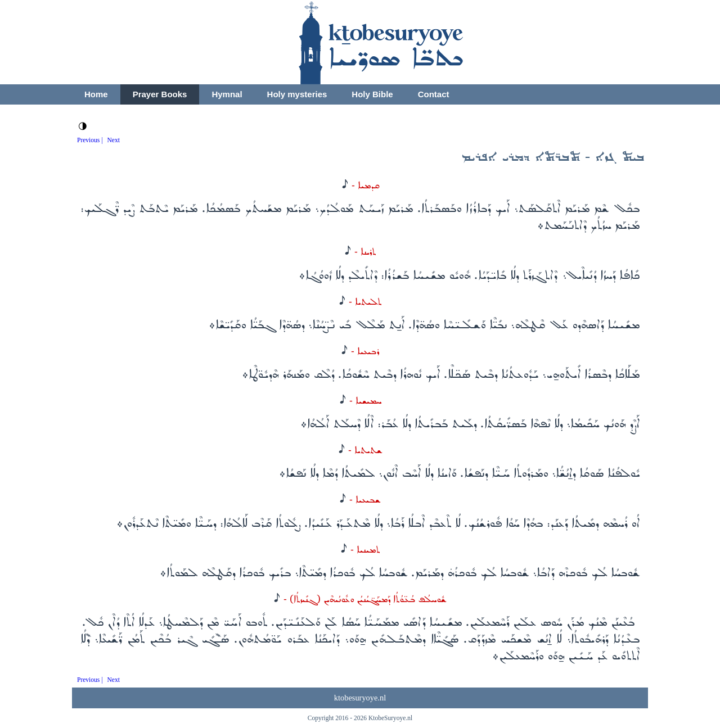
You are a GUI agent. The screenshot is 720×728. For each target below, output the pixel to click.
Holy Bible (372, 94)
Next (114, 140)
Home (96, 94)
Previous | (90, 140)
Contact (434, 94)
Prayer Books (160, 94)
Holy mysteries (297, 94)
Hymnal (227, 94)
